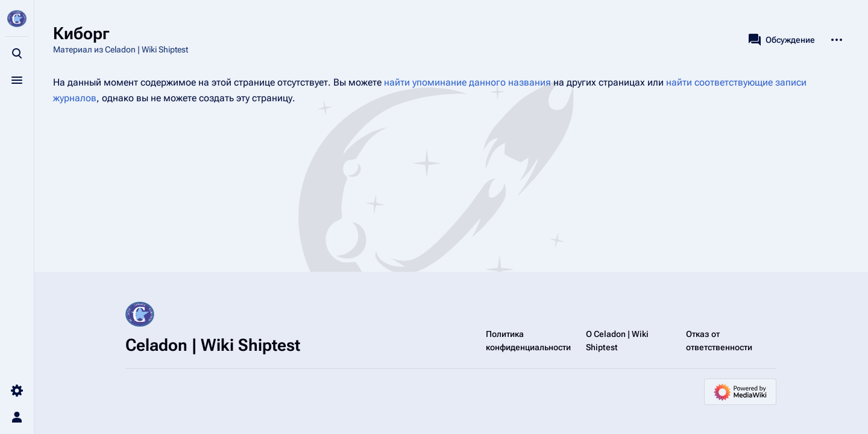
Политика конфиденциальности (528, 341)
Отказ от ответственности (719, 341)
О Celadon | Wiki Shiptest (617, 341)
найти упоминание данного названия (467, 82)
